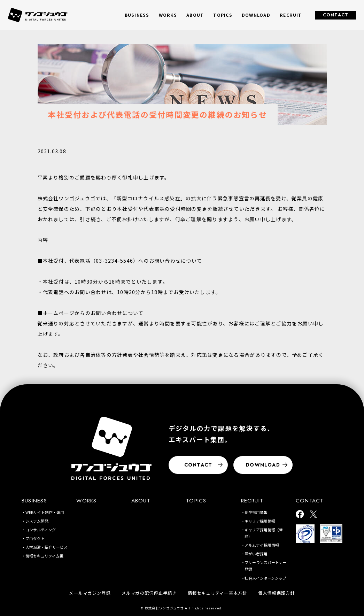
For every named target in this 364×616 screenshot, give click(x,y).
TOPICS (223, 15)
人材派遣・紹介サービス (47, 547)
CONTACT (336, 15)
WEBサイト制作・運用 (45, 512)
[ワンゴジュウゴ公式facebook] (300, 515)
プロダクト (35, 538)
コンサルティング (41, 530)
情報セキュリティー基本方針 (218, 593)
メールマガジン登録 (90, 593)
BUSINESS (34, 500)
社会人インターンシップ (265, 578)
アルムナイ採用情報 (262, 545)
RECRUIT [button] (291, 15)
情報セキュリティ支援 (44, 556)
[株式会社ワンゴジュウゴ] (112, 448)
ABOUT (195, 15)
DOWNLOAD (256, 15)
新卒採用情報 (256, 512)
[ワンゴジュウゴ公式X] (313, 515)
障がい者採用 (256, 554)
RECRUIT (252, 500)
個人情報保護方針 (277, 593)
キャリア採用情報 (260, 521)
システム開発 (37, 521)
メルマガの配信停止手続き (149, 593)
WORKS (168, 15)
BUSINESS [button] (137, 15)
